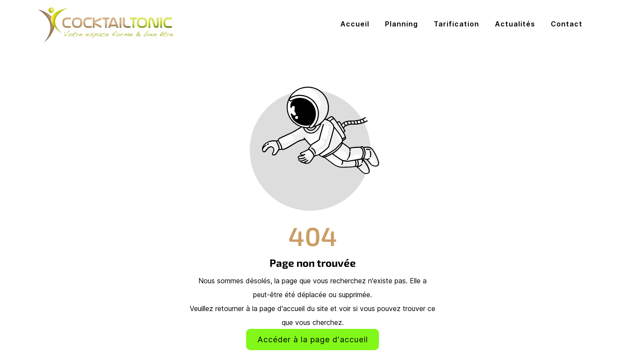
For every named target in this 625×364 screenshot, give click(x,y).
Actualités (515, 24)
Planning (401, 24)
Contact (567, 24)
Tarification (456, 24)
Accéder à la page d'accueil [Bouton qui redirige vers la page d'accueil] (313, 339)
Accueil (355, 24)
